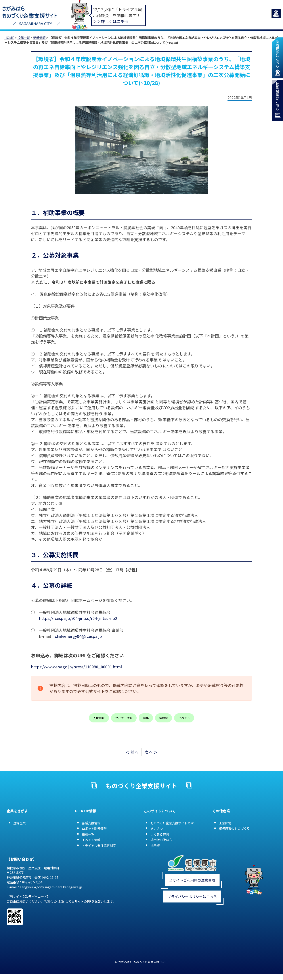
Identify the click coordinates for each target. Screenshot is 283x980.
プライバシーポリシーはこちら (192, 897)
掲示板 (155, 845)
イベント (184, 718)
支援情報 (99, 718)
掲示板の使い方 (161, 840)
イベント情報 (91, 840)
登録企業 (19, 823)
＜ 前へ (132, 752)
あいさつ (157, 828)
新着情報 (39, 38)
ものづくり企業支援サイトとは (172, 823)
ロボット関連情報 (94, 828)
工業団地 (225, 823)
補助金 (163, 718)
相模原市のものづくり (234, 828)
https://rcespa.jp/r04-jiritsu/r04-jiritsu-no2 (78, 618)
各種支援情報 (91, 823)
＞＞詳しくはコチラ (111, 21)
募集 (146, 718)
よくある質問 (160, 834)
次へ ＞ (151, 752)
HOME (9, 38)
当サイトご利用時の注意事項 (192, 880)
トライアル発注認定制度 (99, 845)
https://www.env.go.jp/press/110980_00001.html (76, 667)
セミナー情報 (124, 718)
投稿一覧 (24, 38)
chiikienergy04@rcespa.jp (78, 636)
